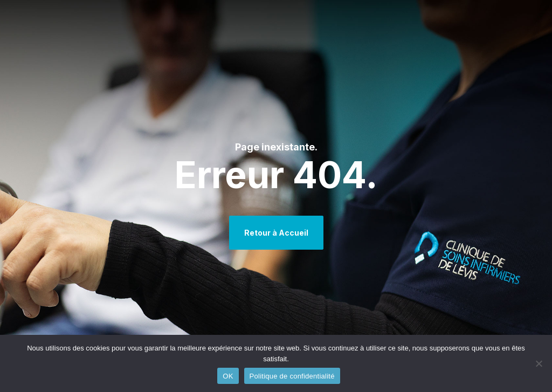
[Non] (539, 363)
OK (228, 376)
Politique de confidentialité (292, 376)
